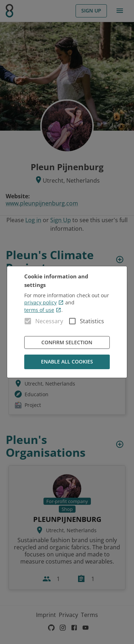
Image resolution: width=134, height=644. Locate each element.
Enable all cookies (67, 362)
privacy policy (44, 302)
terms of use (43, 310)
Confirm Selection (67, 343)
